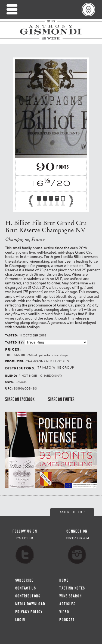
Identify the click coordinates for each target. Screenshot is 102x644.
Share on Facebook (20, 399)
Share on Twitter (61, 399)
